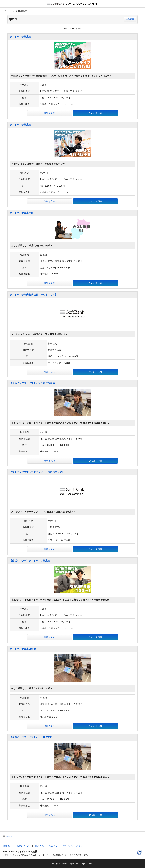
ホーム (10, 11)
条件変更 (130, 19)
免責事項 (53, 846)
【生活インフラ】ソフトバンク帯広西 (30, 561)
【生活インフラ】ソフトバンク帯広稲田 (31, 737)
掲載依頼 (39, 846)
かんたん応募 (96, 113)
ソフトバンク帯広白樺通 (23, 649)
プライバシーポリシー (74, 846)
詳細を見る (50, 113)
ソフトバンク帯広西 (20, 37)
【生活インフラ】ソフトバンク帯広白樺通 (32, 383)
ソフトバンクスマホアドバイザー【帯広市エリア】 (37, 472)
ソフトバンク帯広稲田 (22, 213)
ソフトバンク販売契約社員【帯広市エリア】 (33, 295)
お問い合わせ (23, 846)
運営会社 (7, 846)
